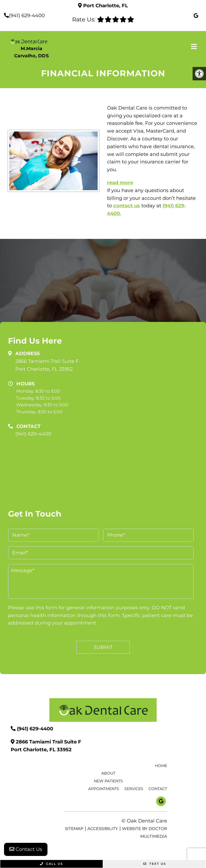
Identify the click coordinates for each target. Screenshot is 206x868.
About (108, 773)
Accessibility (103, 828)
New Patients (108, 781)
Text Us (155, 864)
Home (161, 766)
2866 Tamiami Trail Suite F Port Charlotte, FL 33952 (47, 365)
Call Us (51, 864)
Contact (158, 789)
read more (120, 183)
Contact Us (26, 849)
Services (134, 789)
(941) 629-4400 (27, 16)
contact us (127, 206)
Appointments (104, 789)
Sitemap (74, 828)
